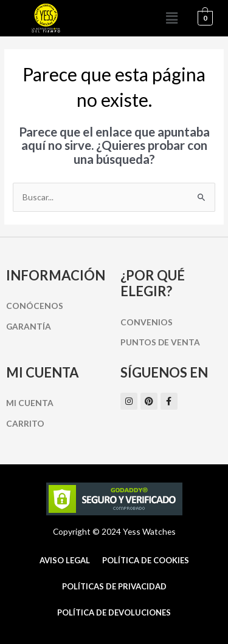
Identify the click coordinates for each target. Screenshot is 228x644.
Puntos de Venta (160, 342)
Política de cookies (146, 560)
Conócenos (35, 306)
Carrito (25, 423)
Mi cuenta (30, 403)
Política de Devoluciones (114, 612)
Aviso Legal (65, 560)
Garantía (29, 326)
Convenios (147, 322)
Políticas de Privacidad (114, 586)
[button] (172, 18)
